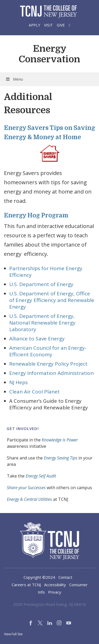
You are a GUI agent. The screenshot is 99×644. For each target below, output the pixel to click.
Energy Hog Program (36, 215)
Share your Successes (26, 488)
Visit (48, 25)
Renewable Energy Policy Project (48, 364)
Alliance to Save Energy (37, 339)
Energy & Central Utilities (29, 499)
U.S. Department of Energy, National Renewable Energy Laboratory (42, 323)
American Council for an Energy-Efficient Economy (48, 351)
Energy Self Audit (41, 476)
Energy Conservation (49, 54)
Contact (65, 577)
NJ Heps (18, 382)
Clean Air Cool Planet (34, 392)
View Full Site (13, 634)
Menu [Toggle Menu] (14, 79)
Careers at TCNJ (26, 585)
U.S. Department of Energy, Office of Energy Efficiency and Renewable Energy (52, 300)
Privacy (55, 592)
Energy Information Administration (51, 373)
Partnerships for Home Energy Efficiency (46, 272)
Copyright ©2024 (39, 577)
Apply (34, 25)
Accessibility (55, 585)
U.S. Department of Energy (41, 284)
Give (61, 25)
